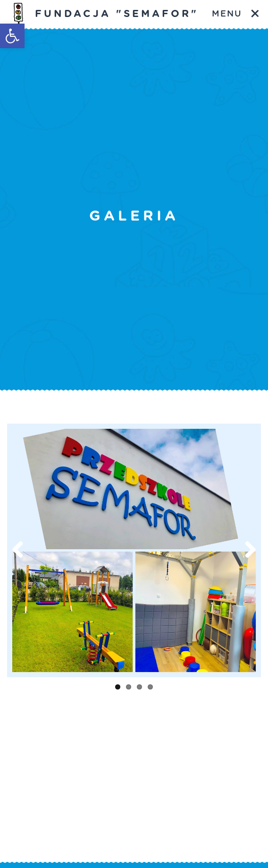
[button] (12, 36)
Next (247, 550)
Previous (21, 550)
